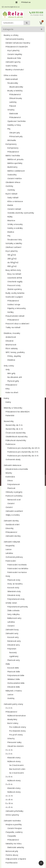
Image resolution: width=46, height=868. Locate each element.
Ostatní (11, 503)
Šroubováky (13, 83)
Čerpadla (12, 836)
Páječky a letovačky (17, 308)
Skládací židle (14, 679)
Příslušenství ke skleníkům (18, 412)
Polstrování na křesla (17, 565)
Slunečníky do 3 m (14, 425)
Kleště (10, 205)
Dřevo (10, 481)
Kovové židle (13, 668)
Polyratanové (14, 484)
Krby (8, 389)
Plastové (11, 488)
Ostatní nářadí (14, 209)
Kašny (7, 398)
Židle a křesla (13, 611)
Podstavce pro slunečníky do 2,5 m (24, 448)
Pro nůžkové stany (18, 727)
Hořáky (11, 312)
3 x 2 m (9, 708)
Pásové (13, 106)
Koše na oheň (12, 392)
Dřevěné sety (14, 645)
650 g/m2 (12, 266)
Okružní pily (15, 133)
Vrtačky (11, 110)
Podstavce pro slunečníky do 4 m (23, 456)
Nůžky (10, 217)
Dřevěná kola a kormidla (17, 469)
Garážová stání (13, 525)
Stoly (8, 576)
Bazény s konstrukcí (15, 70)
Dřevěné (10, 341)
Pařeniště (10, 416)
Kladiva (11, 232)
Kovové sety (13, 637)
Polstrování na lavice (17, 572)
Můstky (9, 473)
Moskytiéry (12, 719)
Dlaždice (11, 360)
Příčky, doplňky (14, 356)
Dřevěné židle (14, 687)
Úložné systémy (15, 289)
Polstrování (11, 561)
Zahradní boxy (12, 630)
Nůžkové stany (14, 761)
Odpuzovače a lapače (16, 859)
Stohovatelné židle (16, 683)
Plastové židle (14, 672)
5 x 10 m (9, 803)
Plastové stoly (14, 580)
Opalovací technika (17, 121)
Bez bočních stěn (17, 769)
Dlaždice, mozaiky (12, 333)
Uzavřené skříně (15, 278)
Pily (9, 129)
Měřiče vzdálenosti (16, 171)
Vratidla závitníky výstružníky (21, 213)
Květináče (10, 477)
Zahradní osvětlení (14, 511)
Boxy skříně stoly (13, 270)
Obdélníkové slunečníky (17, 437)
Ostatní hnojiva (15, 828)
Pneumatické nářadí (15, 316)
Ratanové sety (14, 641)
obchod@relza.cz (12, 7)
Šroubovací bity (15, 240)
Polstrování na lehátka (18, 569)
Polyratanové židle (16, 675)
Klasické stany (14, 758)
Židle (8, 664)
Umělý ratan (11, 603)
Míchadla (12, 140)
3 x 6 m (9, 784)
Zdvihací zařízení (13, 247)
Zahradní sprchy (13, 62)
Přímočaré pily (16, 136)
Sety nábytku (14, 614)
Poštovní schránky (14, 496)
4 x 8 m (9, 800)
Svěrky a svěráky (15, 228)
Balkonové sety (14, 618)
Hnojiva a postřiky (14, 825)
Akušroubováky (16, 87)
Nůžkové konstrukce (17, 716)
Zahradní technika (12, 821)
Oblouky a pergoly (14, 492)
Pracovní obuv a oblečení (17, 324)
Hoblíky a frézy (14, 125)
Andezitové (11, 337)
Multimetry (13, 167)
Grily (8, 370)
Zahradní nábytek (12, 542)
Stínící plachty (12, 815)
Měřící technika (13, 156)
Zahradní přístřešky (14, 811)
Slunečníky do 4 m (14, 429)
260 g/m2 (12, 259)
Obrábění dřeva (13, 182)
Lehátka (9, 553)
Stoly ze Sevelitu (15, 584)
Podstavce (10, 444)
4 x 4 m (9, 796)
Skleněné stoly (14, 591)
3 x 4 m (9, 750)
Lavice (9, 549)
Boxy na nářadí (14, 274)
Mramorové (11, 345)
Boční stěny (13, 723)
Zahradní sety (12, 633)
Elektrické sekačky (16, 847)
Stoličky (11, 698)
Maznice (11, 221)
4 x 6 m (9, 807)
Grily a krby (9, 366)
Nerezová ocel (14, 500)
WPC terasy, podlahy (15, 352)
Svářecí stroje (14, 305)
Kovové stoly (13, 588)
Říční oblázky (12, 349)
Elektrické (14, 114)
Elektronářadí (12, 79)
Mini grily (11, 373)
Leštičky (13, 102)
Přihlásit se (26, 2)
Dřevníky (10, 528)
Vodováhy (12, 175)
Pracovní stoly (14, 285)
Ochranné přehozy (14, 557)
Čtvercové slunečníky (16, 433)
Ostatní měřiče (15, 179)
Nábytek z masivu (14, 691)
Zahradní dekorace (13, 465)
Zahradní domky (11, 521)
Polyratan (12, 649)
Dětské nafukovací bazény (18, 43)
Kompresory (11, 144)
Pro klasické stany (18, 731)
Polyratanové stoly (16, 599)
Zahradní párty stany (13, 704)
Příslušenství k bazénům (17, 47)
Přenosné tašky (14, 742)
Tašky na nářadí (13, 327)
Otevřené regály (15, 282)
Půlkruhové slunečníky (16, 440)
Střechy (11, 739)
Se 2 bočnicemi (16, 765)
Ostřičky (9, 186)
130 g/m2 (12, 255)
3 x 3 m (9, 754)
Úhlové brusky (16, 98)
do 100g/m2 (13, 263)
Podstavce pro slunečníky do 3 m (23, 452)
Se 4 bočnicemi (17, 773)
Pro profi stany (16, 735)
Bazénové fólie (14, 58)
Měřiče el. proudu (15, 159)
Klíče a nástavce (15, 201)
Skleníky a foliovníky (13, 408)
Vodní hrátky (11, 66)
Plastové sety (14, 660)
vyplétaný (14, 656)
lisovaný (13, 653)
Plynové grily (13, 381)
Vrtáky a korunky (15, 224)
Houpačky (10, 546)
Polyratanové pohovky (18, 607)
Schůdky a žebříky (14, 243)
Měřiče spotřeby (15, 163)
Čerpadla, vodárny (14, 832)
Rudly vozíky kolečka (15, 293)
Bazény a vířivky (11, 35)
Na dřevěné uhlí (15, 377)
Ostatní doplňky (15, 54)
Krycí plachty (14, 51)
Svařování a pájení (14, 297)
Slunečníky (9, 421)
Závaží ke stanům (16, 746)
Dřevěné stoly (14, 595)
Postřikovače (12, 863)
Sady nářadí (13, 198)
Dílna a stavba (10, 75)
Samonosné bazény (15, 39)
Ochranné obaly (13, 460)
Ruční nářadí (11, 194)
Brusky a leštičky (15, 91)
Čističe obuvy (12, 855)
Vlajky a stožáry (13, 515)
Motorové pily (12, 851)
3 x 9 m (9, 777)
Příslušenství (15, 94)
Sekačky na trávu (14, 844)
